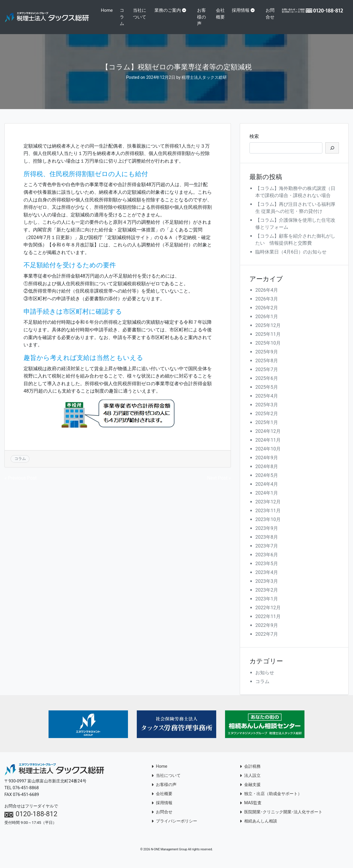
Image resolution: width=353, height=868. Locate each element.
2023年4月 (267, 579)
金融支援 (250, 791)
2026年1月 (267, 323)
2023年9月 (267, 535)
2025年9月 (267, 359)
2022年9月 (267, 632)
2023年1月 (267, 606)
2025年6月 (267, 385)
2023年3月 (267, 588)
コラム (123, 17)
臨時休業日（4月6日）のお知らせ (291, 258)
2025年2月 (267, 420)
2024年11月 (268, 447)
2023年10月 (268, 526)
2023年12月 (268, 509)
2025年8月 (267, 367)
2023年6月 (267, 561)
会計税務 (250, 773)
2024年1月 (267, 500)
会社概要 (219, 20)
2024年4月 (267, 491)
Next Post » (219, 485)
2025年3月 (267, 412)
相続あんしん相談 (258, 828)
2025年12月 (268, 332)
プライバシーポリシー (174, 828)
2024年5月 (267, 482)
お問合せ (268, 20)
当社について (140, 14)
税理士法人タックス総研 (204, 84)
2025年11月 (268, 341)
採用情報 (241, 10)
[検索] (332, 154)
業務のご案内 (169, 10)
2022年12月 (268, 614)
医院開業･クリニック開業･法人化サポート (281, 819)
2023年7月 (267, 553)
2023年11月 (268, 517)
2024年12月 (268, 438)
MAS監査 (251, 810)
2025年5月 (267, 394)
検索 (254, 143)
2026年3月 (267, 306)
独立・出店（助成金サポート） (271, 801)
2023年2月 (267, 597)
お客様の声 (202, 17)
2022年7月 (267, 641)
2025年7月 (267, 376)
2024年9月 (267, 464)
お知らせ (265, 679)
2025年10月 (268, 350)
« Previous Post (21, 485)
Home (108, 10)
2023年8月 (267, 544)
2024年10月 (268, 456)
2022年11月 (268, 623)
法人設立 (250, 782)
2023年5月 (267, 570)
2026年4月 (267, 297)
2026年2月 (267, 314)
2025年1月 (267, 429)
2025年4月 (267, 403)
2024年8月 (267, 473)
